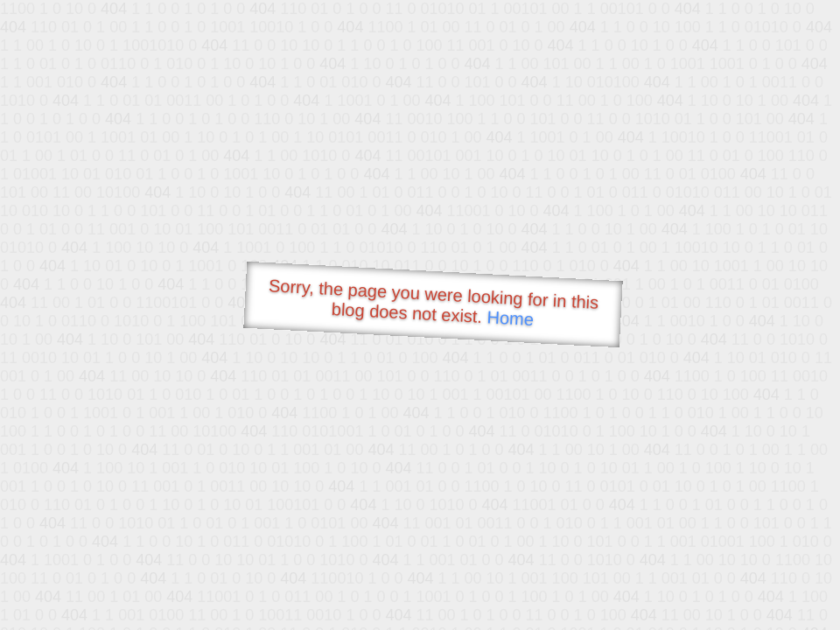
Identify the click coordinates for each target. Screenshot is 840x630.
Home (510, 318)
